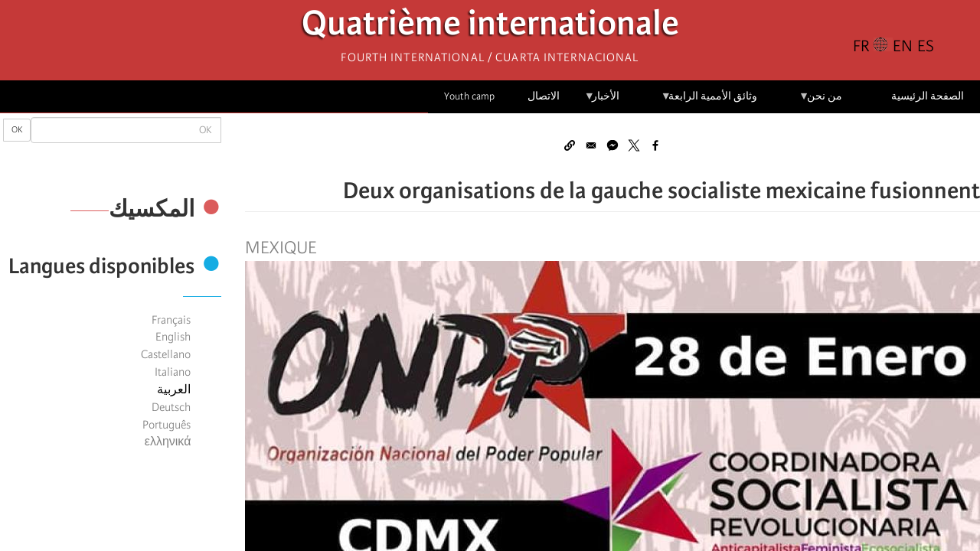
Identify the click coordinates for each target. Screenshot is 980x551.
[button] (570, 145)
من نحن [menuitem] (820, 101)
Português (167, 425)
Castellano (166, 354)
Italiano (173, 372)
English (173, 337)
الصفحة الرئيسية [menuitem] (928, 96)
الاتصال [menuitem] (544, 96)
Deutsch (171, 407)
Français (171, 320)
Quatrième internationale (490, 27)
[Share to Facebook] (655, 145)
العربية (174, 390)
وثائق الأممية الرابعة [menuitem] (709, 101)
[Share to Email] (591, 145)
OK (17, 130)
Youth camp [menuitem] (469, 96)
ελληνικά (168, 442)
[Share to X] (634, 145)
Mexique (281, 248)
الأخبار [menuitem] (602, 101)
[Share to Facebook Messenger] (612, 145)
